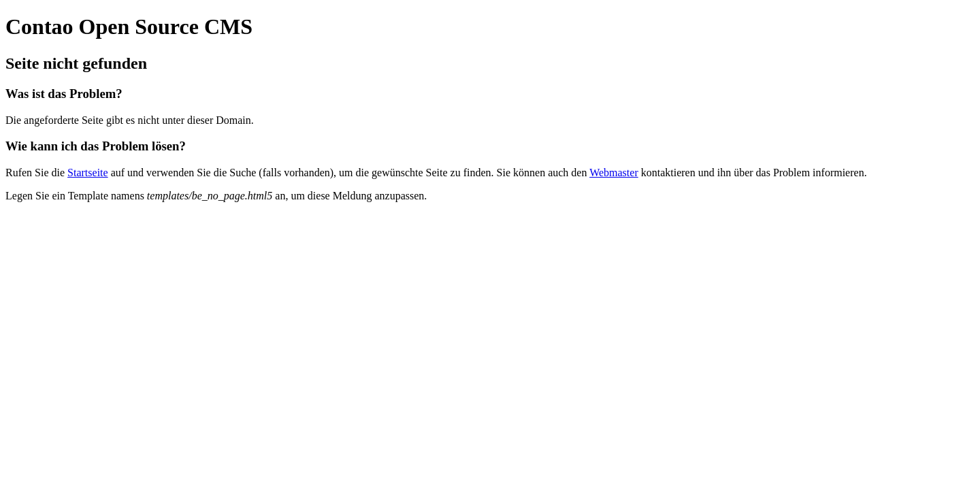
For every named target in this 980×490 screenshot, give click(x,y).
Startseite (88, 173)
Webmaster (614, 173)
